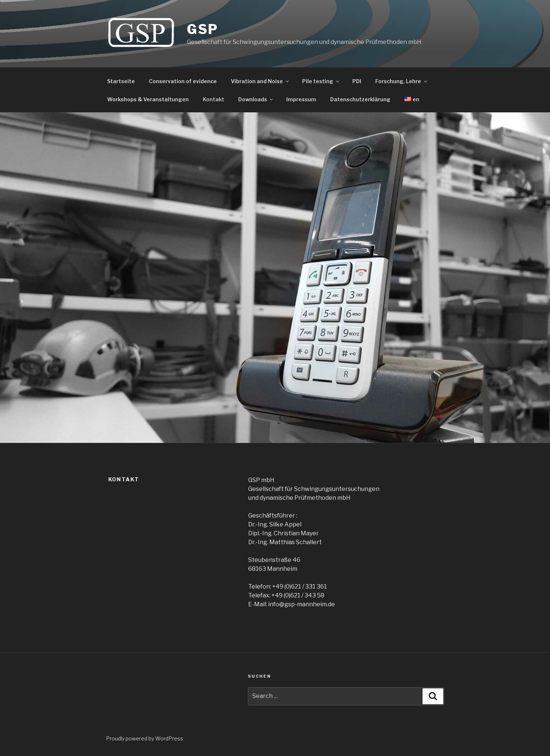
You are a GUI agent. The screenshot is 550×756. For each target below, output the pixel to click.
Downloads (256, 99)
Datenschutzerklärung (360, 99)
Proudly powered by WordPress (145, 738)
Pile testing (321, 81)
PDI (357, 81)
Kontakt (213, 99)
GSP (203, 29)
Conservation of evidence (183, 81)
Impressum (301, 99)
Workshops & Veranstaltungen (148, 99)
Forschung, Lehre (402, 81)
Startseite (121, 81)
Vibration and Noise (260, 81)
